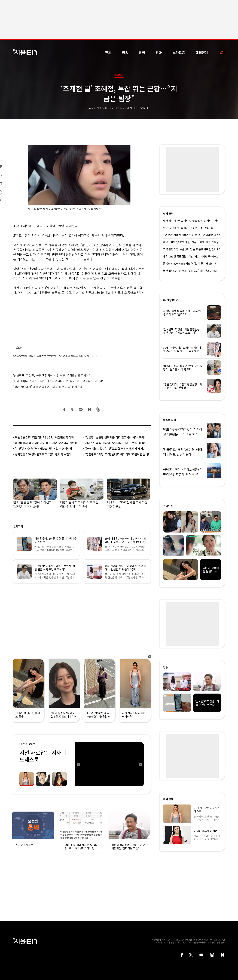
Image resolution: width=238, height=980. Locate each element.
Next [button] (140, 764)
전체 (108, 52)
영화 (159, 52)
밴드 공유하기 (98, 409)
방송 (125, 52)
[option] (109, 764)
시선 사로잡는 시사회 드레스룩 (43, 756)
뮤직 (142, 52)
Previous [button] (78, 764)
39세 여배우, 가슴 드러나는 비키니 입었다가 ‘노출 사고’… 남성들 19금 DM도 (59, 381)
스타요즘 (179, 52)
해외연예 (202, 52)
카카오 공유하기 (81, 409)
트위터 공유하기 (72, 409)
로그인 (222, 940)
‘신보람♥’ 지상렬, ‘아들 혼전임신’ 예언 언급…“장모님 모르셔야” (52, 375)
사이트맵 (214, 940)
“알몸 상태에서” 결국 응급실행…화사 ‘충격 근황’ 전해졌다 (48, 387)
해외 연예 (168, 799)
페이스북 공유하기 (65, 409)
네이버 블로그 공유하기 (89, 409)
